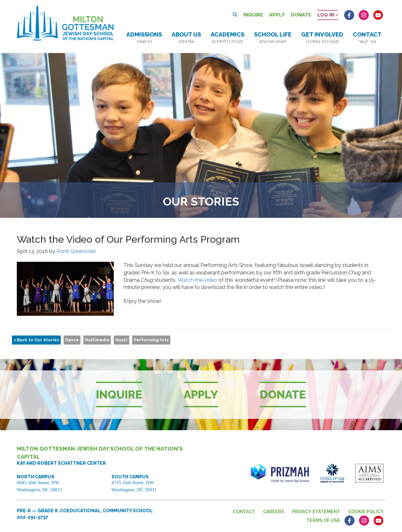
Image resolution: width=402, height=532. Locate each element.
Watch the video (197, 280)
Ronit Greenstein (76, 251)
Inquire (253, 15)
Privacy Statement (316, 512)
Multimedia (97, 340)
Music (122, 340)
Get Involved (322, 38)
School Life (273, 38)
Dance (72, 340)
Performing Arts (151, 340)
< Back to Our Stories (36, 340)
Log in (328, 15)
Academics (227, 38)
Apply (277, 15)
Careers (274, 512)
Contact (367, 38)
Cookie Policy (366, 512)
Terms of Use (323, 520)
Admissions (144, 38)
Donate (301, 15)
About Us (186, 38)
